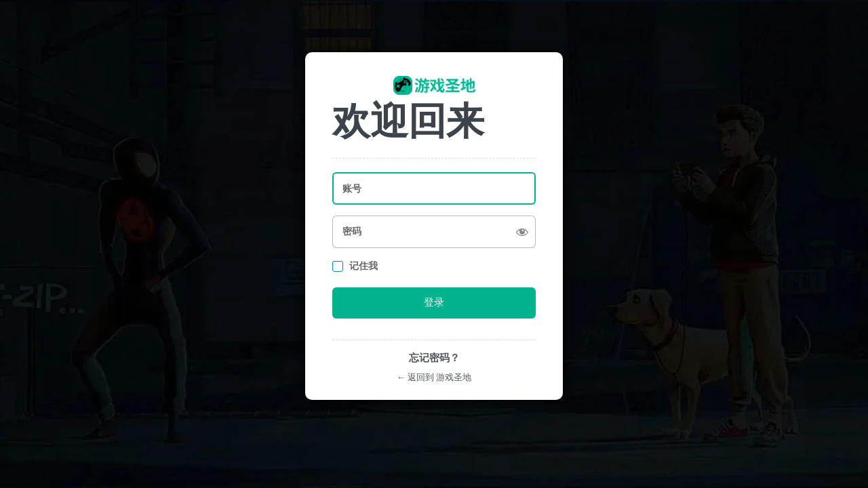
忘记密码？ (434, 358)
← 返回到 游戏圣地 (434, 377)
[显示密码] (522, 232)
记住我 (363, 266)
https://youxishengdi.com (434, 85)
